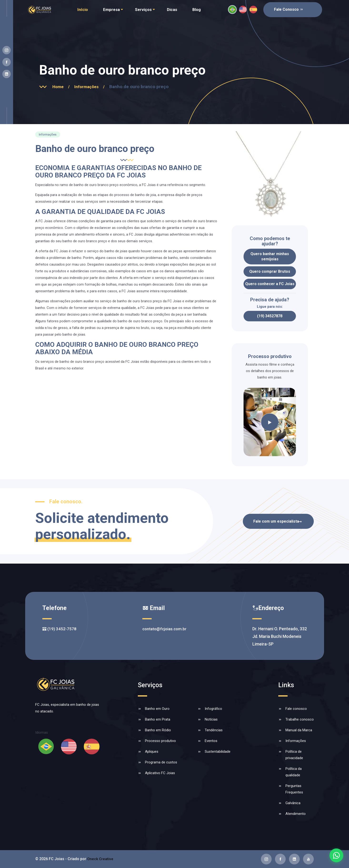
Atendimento (296, 814)
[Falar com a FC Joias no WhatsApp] (336, 855)
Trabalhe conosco (300, 719)
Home (64, 87)
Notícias (211, 719)
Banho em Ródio (158, 730)
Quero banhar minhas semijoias (270, 256)
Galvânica (293, 803)
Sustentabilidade (218, 752)
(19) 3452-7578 (60, 629)
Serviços (143, 10)
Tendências (214, 730)
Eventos (211, 741)
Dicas (172, 10)
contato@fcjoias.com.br (165, 629)
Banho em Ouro (157, 709)
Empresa (111, 10)
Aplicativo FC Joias (160, 773)
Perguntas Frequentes (294, 789)
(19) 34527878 (270, 316)
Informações (94, 87)
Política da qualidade (294, 772)
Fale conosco (296, 709)
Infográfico (213, 709)
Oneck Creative (100, 859)
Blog (197, 10)
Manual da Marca (299, 730)
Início (83, 10)
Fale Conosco (289, 9)
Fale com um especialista (275, 521)
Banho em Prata (158, 719)
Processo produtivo (160, 741)
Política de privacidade (294, 755)
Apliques (152, 752)
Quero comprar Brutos (270, 271)
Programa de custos (161, 762)
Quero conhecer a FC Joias (270, 284)
